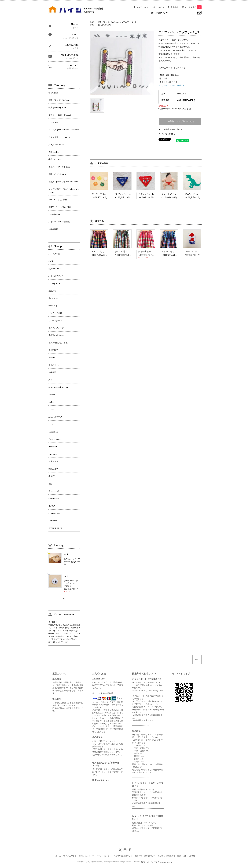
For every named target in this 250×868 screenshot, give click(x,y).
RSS (185, 856)
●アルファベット (129, 22)
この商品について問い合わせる (180, 121)
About (75, 34)
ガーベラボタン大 (101, 194)
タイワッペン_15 (123, 194)
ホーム (58, 856)
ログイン (160, 7)
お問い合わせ (85, 856)
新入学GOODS (104, 25)
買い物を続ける (168, 134)
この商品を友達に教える (172, 129)
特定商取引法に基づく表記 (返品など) (175, 109)
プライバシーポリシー (102, 856)
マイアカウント (143, 7)
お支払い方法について (123, 856)
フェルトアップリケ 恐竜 (197, 194)
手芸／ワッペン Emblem (108, 22)
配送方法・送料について (145, 856)
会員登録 (174, 7)
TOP (92, 22)
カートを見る (193, 7)
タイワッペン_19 (146, 194)
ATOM (192, 856)
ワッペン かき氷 (193, 252)
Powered (153, 862)
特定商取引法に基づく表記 (169, 856)
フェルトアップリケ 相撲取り (176, 194)
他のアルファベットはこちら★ (172, 68)
